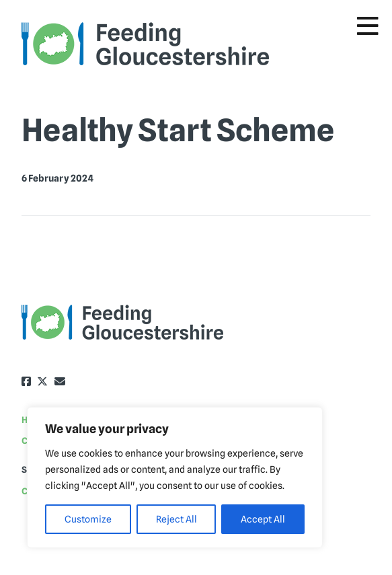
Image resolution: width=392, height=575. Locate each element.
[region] (175, 477)
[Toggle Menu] (368, 27)
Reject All (177, 519)
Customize (88, 519)
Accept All (263, 519)
